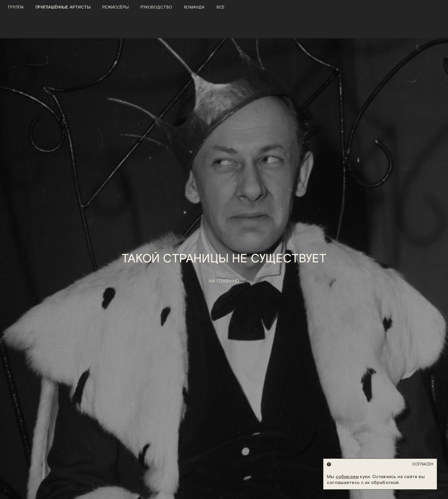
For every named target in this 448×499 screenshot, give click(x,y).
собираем (347, 477)
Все (221, 7)
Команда (194, 7)
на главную (224, 281)
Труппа (16, 7)
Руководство (156, 7)
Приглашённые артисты (63, 7)
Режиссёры (116, 7)
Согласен (423, 464)
